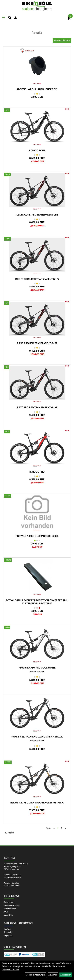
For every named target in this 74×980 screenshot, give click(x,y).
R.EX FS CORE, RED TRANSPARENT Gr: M (37, 279)
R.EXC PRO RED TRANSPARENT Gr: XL (37, 407)
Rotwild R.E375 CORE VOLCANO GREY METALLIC (37, 737)
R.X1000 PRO (37, 472)
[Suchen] (10, 18)
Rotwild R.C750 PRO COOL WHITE (37, 668)
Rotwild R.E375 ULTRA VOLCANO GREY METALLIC (37, 803)
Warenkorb (8, 915)
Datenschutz (9, 902)
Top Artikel (8, 932)
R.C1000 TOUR (37, 150)
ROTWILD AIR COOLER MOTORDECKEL (37, 536)
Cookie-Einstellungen (36, 975)
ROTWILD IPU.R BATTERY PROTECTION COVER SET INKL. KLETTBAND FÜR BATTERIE (37, 602)
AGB (6, 912)
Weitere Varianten (37, 672)
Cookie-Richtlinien (10, 969)
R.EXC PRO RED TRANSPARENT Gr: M (37, 343)
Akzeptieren (66, 975)
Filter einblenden (62, 40)
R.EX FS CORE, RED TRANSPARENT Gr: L (37, 215)
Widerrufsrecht (10, 909)
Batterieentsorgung (12, 905)
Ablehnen (53, 975)
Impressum (9, 935)
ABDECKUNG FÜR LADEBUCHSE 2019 (37, 89)
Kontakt (7, 929)
